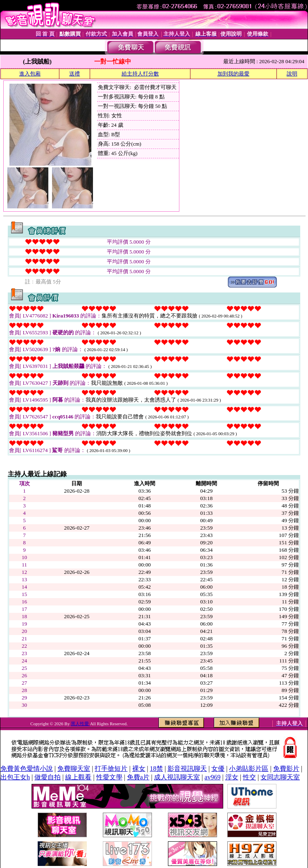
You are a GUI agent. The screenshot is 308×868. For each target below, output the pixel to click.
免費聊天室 (74, 769)
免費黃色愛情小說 (27, 769)
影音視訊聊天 (187, 769)
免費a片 (138, 777)
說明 (292, 74)
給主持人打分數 (140, 74)
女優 (218, 769)
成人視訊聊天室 (177, 777)
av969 (212, 777)
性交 (249, 777)
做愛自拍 (48, 777)
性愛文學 (109, 777)
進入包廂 (30, 74)
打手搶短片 (111, 769)
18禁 (156, 769)
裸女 (139, 769)
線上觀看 (78, 777)
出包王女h (15, 777)
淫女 (232, 777)
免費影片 (286, 769)
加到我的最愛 (233, 74)
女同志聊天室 (280, 777)
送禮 (75, 74)
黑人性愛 (80, 724)
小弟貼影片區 (249, 769)
